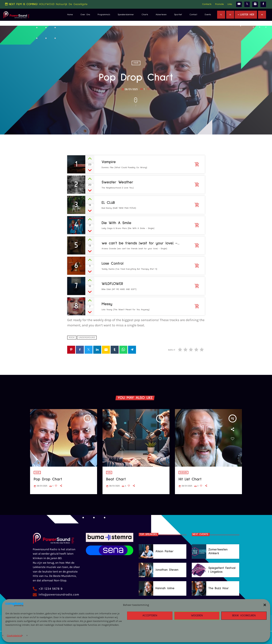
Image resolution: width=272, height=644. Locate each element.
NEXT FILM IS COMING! (46, 4)
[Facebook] (263, 4)
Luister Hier (246, 15)
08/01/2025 (130, 90)
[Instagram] (255, 4)
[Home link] (16, 15)
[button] (265, 605)
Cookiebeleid (14, 636)
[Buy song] (197, 164)
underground (87, 338)
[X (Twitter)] (247, 4)
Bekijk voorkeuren (244, 616)
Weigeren (197, 616)
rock (136, 63)
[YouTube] (239, 4)
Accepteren (150, 616)
